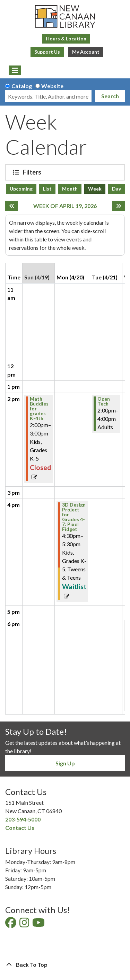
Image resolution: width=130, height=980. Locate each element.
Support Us (47, 52)
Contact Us (20, 828)
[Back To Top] (65, 965)
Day (116, 189)
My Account (86, 52)
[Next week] (118, 206)
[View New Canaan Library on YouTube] (39, 924)
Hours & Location (66, 38)
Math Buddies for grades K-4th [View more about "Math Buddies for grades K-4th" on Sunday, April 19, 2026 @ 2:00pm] (39, 409)
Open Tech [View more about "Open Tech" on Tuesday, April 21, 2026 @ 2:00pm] (104, 401)
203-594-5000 (23, 819)
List (47, 189)
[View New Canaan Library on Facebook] (11, 924)
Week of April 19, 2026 (65, 206)
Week (95, 189)
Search (110, 96)
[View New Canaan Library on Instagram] (25, 924)
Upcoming (21, 189)
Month (70, 189)
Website (52, 86)
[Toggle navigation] (15, 70)
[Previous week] (12, 206)
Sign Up (65, 763)
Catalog (22, 86)
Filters (33, 172)
